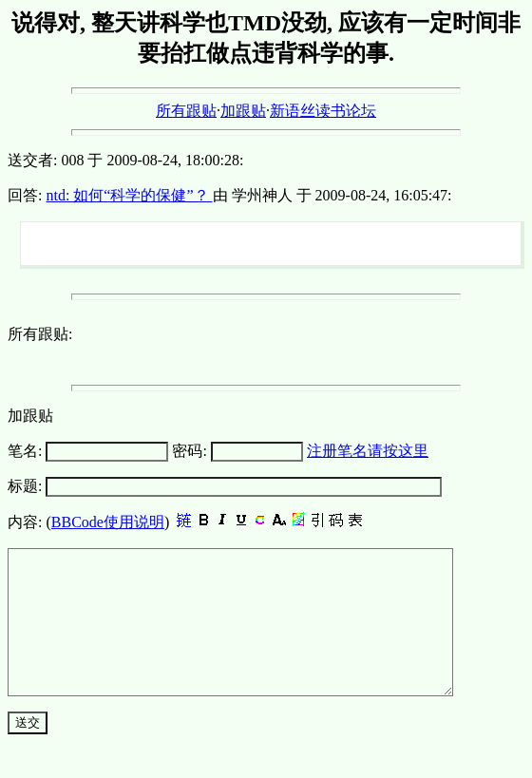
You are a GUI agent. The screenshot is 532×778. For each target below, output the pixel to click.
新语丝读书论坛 (323, 111)
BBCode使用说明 (108, 522)
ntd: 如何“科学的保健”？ (129, 195)
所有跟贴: (40, 334)
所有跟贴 (186, 111)
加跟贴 (243, 111)
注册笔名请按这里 (368, 451)
